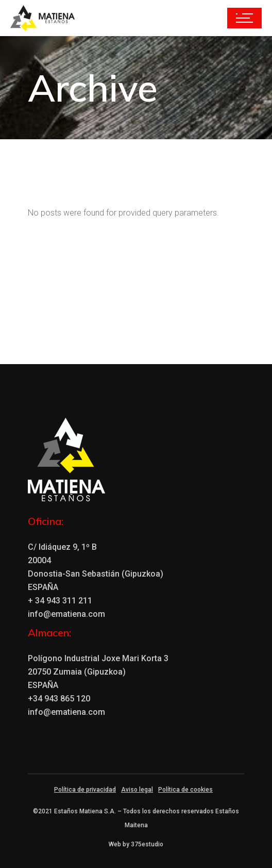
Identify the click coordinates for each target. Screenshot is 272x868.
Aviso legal (137, 790)
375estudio (147, 844)
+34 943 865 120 (59, 699)
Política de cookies (185, 790)
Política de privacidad (85, 790)
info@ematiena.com (66, 614)
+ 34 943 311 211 (60, 601)
